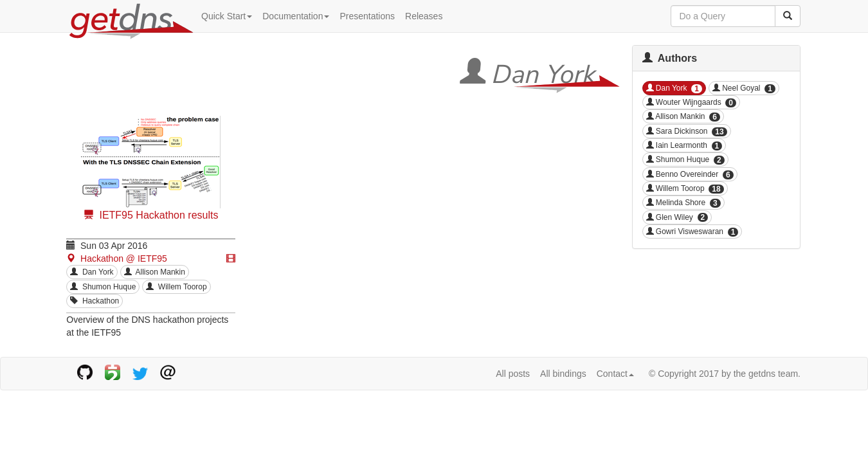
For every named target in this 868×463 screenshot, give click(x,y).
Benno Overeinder (690, 175)
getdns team (773, 374)
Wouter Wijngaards (692, 103)
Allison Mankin (155, 272)
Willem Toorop (176, 287)
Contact (615, 374)
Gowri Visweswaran (692, 232)
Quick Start (227, 16)
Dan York (92, 272)
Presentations (367, 16)
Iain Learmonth (684, 146)
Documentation (296, 16)
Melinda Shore (683, 203)
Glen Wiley (677, 218)
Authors (670, 58)
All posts (513, 374)
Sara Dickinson (687, 132)
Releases (424, 16)
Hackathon (95, 301)
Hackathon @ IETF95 (117, 259)
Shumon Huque (103, 287)
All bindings (563, 374)
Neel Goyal (744, 88)
